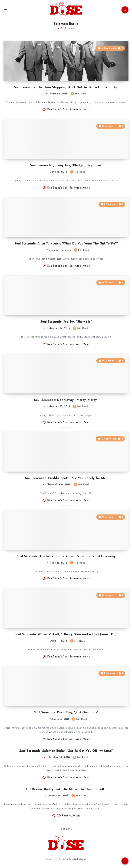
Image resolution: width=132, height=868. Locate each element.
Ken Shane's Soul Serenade (64, 110)
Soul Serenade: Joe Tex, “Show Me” (66, 322)
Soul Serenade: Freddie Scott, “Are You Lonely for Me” (66, 478)
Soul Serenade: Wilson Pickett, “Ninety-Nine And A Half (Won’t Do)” (66, 635)
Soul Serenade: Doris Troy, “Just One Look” (66, 713)
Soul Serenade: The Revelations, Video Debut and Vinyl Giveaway (66, 556)
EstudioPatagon (78, 859)
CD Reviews (64, 816)
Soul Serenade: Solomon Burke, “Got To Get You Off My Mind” (66, 751)
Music (86, 110)
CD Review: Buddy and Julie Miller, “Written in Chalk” (66, 789)
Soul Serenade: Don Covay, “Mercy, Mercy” (66, 400)
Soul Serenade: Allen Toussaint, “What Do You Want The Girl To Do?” (66, 244)
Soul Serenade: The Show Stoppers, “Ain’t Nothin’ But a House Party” (66, 87)
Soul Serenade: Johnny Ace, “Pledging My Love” (66, 165)
